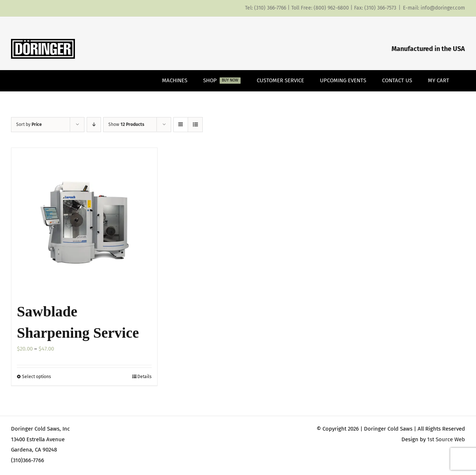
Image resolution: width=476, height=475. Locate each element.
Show (126, 124)
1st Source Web (446, 439)
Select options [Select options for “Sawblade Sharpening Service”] (37, 377)
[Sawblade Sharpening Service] (84, 221)
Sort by (29, 124)
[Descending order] (94, 125)
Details (145, 377)
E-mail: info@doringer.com (434, 8)
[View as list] (195, 125)
